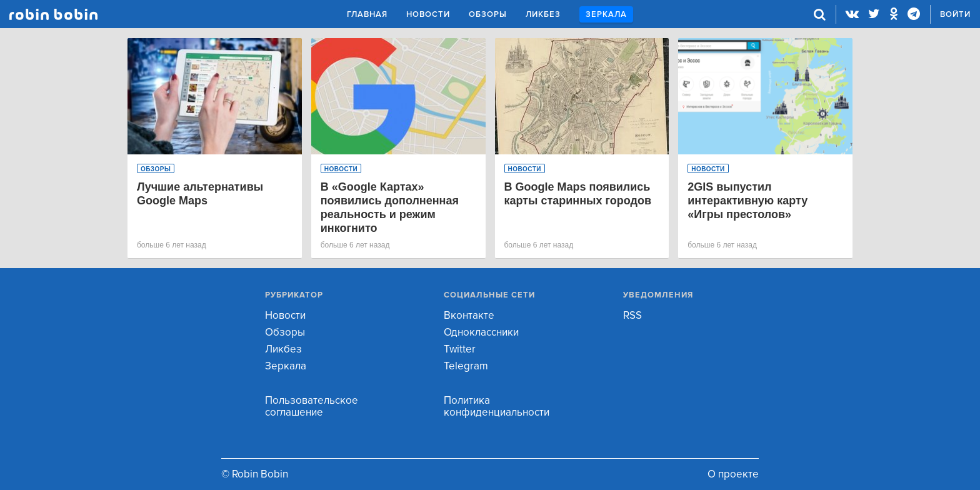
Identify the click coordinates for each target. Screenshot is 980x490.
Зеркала (606, 14)
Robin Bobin (53, 14)
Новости (428, 14)
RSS (632, 315)
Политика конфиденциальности (497, 406)
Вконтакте (469, 315)
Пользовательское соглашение (312, 406)
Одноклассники (481, 332)
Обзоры (488, 14)
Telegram (466, 366)
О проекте (733, 474)
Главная (367, 14)
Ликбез (543, 14)
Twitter (460, 349)
